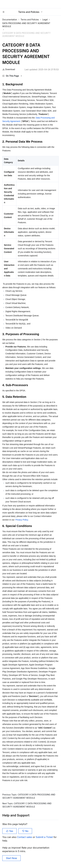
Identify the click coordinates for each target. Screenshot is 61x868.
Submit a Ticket (45, 837)
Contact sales (25, 837)
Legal (45, 20)
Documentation (10, 20)
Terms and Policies (30, 20)
